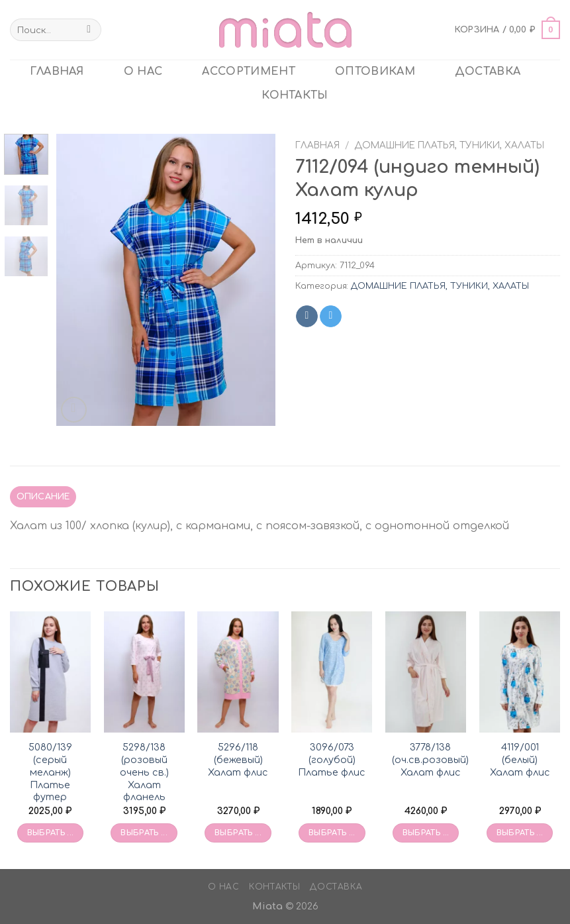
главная (57, 72)
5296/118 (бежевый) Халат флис (238, 759)
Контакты (295, 95)
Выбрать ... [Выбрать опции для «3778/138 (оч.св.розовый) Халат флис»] (426, 833)
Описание (43, 497)
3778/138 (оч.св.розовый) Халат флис (430, 759)
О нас (143, 72)
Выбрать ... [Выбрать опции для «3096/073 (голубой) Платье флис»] (332, 833)
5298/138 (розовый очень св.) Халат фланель (144, 772)
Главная (317, 145)
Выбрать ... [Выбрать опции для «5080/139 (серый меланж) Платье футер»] (51, 833)
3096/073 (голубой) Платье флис (332, 759)
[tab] (43, 497)
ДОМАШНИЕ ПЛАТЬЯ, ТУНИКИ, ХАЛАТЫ (449, 145)
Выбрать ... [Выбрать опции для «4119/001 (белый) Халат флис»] (520, 833)
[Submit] (89, 30)
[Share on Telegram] (331, 317)
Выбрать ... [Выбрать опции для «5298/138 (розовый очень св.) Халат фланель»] (144, 833)
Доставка (488, 72)
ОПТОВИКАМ (375, 72)
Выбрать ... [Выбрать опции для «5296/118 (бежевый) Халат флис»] (238, 833)
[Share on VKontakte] (307, 317)
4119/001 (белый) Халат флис (520, 759)
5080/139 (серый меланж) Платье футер (50, 772)
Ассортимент (249, 72)
